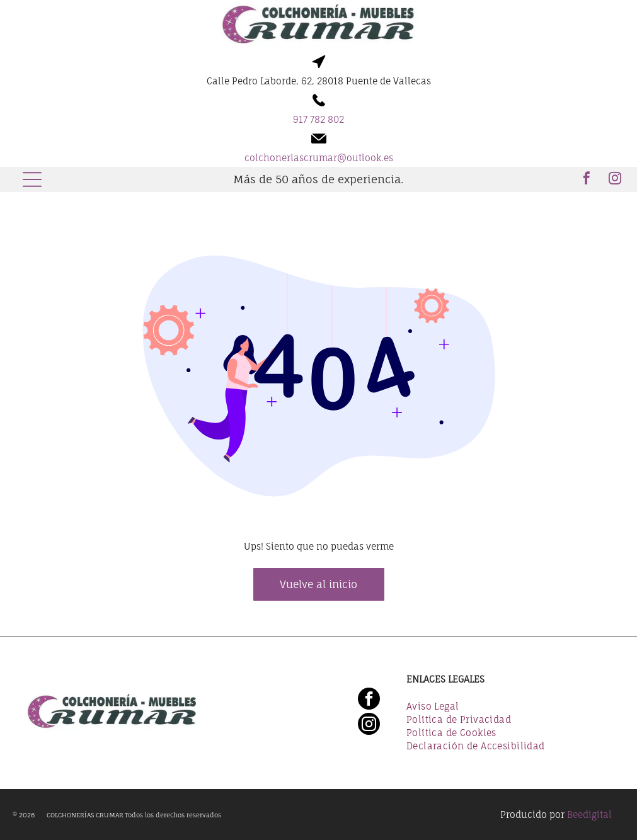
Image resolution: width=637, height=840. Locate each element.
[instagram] (615, 180)
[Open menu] (32, 179)
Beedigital (589, 814)
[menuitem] (510, 707)
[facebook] (587, 180)
